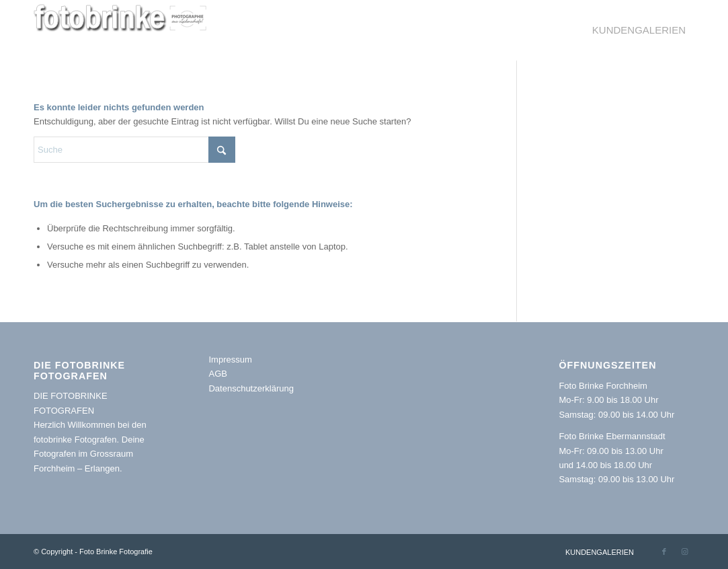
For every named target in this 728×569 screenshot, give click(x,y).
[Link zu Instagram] (684, 552)
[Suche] (134, 150)
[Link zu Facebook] (664, 552)
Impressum (230, 359)
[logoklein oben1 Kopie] (123, 30)
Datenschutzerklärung (251, 388)
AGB (217, 374)
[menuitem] (639, 30)
